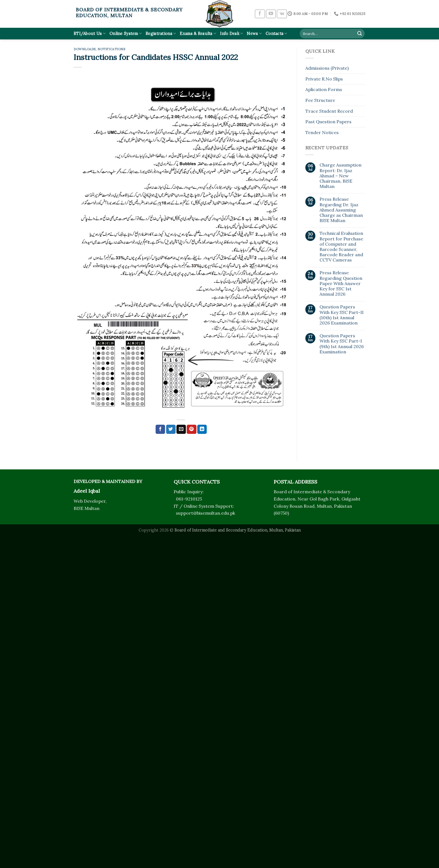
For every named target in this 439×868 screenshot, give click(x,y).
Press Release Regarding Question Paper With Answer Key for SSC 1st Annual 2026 (341, 283)
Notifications (111, 49)
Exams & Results (198, 33)
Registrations (161, 33)
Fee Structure (320, 100)
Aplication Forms (324, 89)
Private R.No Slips (324, 79)
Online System (126, 33)
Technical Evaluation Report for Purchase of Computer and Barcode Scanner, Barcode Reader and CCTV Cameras (341, 247)
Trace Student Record (329, 111)
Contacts (276, 33)
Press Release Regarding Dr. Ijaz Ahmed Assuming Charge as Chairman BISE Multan (341, 210)
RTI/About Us (90, 33)
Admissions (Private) (327, 68)
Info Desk (231, 33)
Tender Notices (322, 132)
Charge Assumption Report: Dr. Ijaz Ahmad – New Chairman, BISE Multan (341, 176)
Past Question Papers (328, 122)
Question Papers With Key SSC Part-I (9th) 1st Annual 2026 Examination (342, 344)
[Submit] (360, 34)
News (254, 33)
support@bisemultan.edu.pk (205, 513)
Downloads (85, 49)
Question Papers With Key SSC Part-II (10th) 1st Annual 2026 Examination (342, 315)
